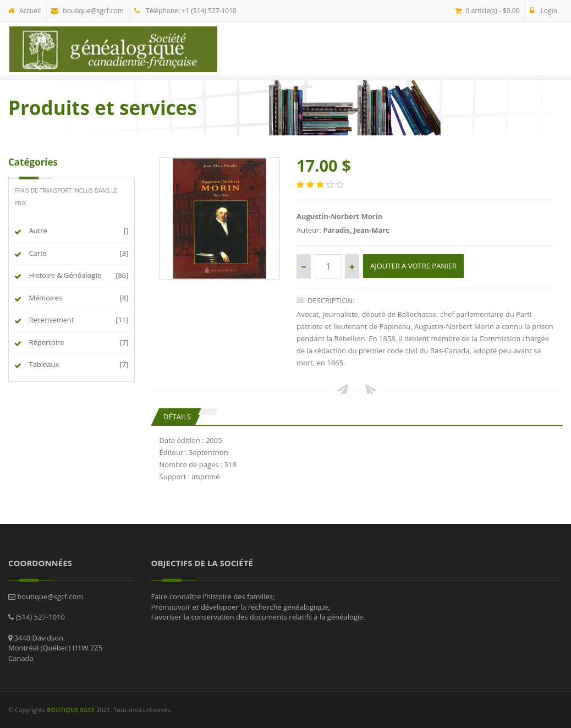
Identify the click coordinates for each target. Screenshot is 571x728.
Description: (326, 300)
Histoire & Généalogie (64, 275)
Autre (37, 231)
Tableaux (42, 364)
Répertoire (45, 342)
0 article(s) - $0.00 (487, 11)
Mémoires (44, 298)
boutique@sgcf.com (87, 11)
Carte (36, 253)
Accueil (24, 11)
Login (543, 11)
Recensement (50, 320)
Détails (177, 417)
